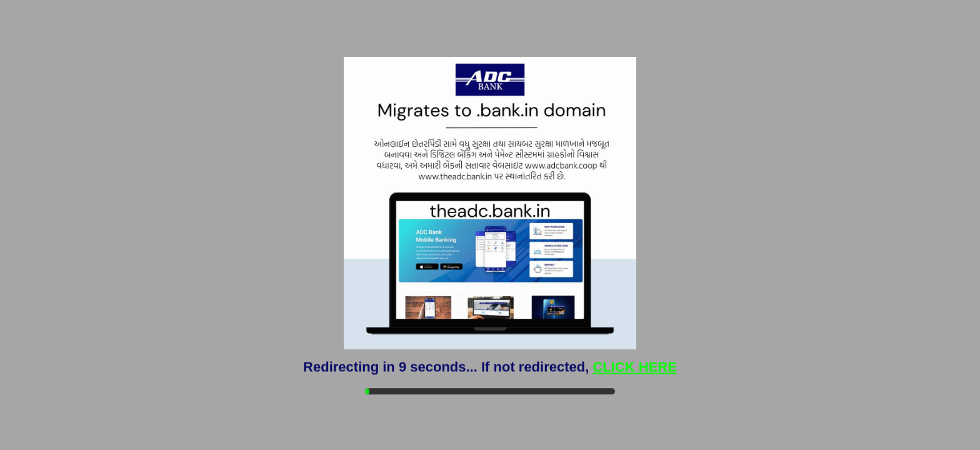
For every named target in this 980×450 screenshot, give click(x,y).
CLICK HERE (634, 367)
